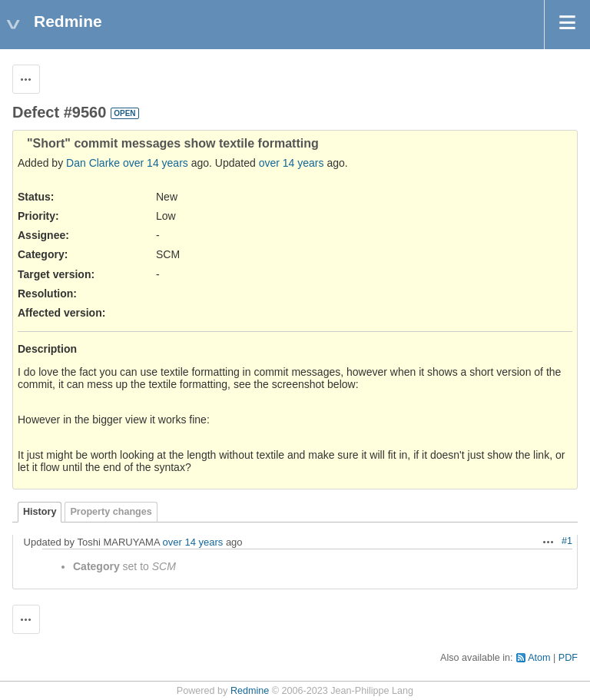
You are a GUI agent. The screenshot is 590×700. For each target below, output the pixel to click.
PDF (568, 658)
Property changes (111, 512)
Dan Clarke (93, 163)
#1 (567, 541)
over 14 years (156, 163)
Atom (539, 658)
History (40, 512)
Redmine (250, 691)
